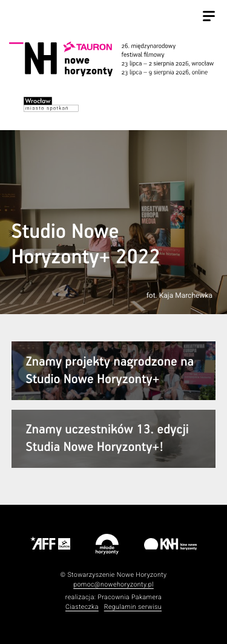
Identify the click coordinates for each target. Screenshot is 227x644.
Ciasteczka (82, 607)
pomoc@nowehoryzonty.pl (113, 584)
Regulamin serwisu (133, 607)
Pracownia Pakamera (130, 597)
